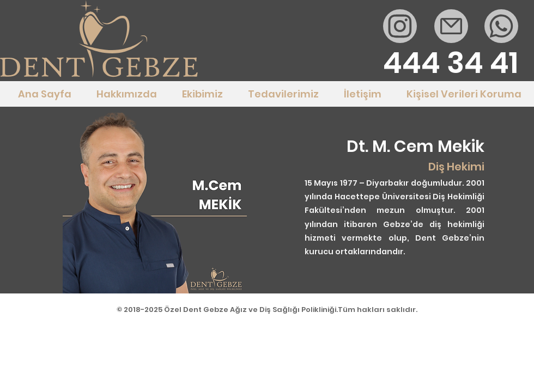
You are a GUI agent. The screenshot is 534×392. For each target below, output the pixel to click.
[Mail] (400, 26)
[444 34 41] (451, 63)
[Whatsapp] (501, 26)
